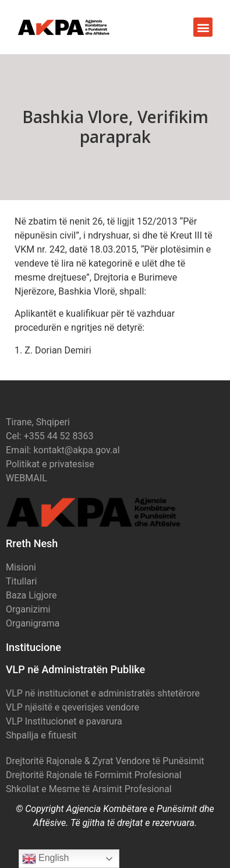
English (46, 859)
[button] (203, 27)
